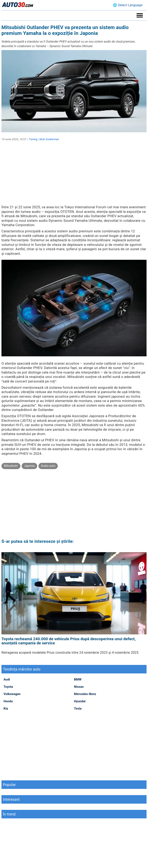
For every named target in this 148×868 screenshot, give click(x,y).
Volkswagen (12, 694)
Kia (6, 709)
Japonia (29, 466)
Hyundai (80, 701)
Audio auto (48, 466)
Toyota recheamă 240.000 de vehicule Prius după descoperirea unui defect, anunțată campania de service (68, 641)
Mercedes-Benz (85, 694)
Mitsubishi (11, 466)
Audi (7, 679)
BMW (78, 679)
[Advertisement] (74, 176)
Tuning (33, 139)
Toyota (8, 687)
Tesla (78, 709)
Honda (8, 701)
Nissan (79, 687)
